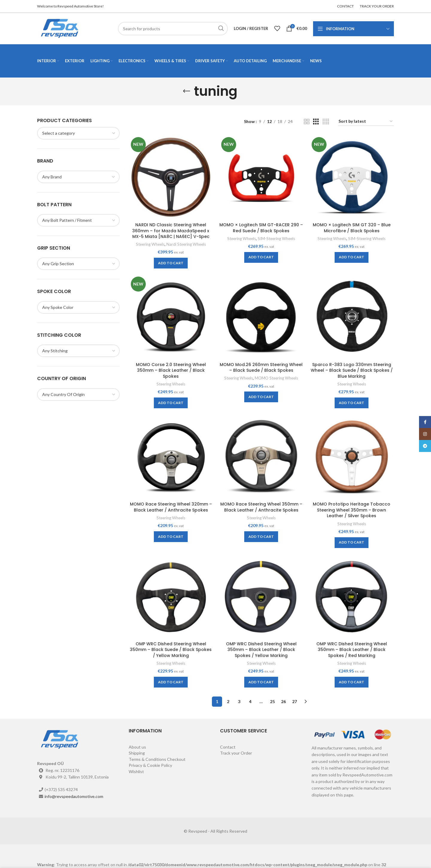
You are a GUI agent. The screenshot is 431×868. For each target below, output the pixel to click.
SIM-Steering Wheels (276, 239)
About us (137, 747)
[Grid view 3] (316, 122)
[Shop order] (366, 122)
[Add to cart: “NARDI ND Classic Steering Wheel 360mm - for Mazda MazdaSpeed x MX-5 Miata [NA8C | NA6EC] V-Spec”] (171, 263)
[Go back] (186, 91)
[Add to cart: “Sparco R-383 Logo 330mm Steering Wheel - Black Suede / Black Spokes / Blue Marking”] (352, 403)
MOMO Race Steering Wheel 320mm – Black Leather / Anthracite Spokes (171, 507)
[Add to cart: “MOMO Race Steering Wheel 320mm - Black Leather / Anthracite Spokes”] (171, 537)
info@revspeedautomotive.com (74, 796)
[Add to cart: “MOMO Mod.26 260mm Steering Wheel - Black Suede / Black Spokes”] (261, 397)
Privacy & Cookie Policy (150, 765)
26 (283, 701)
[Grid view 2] (307, 122)
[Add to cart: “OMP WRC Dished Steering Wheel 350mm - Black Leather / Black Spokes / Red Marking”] (352, 682)
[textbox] (59, 133)
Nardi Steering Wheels (186, 244)
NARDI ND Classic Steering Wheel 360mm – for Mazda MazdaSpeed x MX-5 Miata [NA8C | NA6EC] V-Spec (171, 231)
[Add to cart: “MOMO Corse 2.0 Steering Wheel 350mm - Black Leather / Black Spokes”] (171, 403)
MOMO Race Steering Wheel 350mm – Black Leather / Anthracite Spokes (261, 507)
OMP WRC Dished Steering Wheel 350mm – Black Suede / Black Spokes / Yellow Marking (171, 650)
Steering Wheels (150, 244)
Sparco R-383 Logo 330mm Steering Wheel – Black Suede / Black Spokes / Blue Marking (352, 370)
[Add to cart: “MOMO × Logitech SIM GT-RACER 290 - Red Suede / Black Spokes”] (261, 257)
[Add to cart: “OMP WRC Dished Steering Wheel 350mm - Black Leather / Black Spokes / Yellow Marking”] (261, 682)
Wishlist (136, 771)
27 (295, 701)
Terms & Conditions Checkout (157, 759)
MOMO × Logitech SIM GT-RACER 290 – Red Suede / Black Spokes (261, 228)
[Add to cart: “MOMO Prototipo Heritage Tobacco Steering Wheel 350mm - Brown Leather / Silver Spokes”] (352, 543)
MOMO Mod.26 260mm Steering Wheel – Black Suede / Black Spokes (261, 368)
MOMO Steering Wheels (276, 378)
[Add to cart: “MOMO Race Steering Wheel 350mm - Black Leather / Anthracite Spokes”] (261, 537)
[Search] (173, 29)
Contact (228, 747)
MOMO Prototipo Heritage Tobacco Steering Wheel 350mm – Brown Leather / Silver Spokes (352, 510)
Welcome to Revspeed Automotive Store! (70, 6)
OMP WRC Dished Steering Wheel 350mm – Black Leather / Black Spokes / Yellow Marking (261, 650)
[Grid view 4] (326, 122)
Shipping (137, 753)
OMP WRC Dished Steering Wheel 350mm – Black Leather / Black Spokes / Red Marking (352, 650)
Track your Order (236, 753)
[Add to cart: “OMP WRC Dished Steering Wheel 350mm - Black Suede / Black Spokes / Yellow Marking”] (171, 682)
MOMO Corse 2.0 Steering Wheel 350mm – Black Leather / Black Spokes (171, 370)
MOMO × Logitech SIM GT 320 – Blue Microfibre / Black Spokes (352, 228)
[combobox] (78, 133)
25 (272, 701)
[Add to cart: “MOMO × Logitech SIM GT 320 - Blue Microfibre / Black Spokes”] (352, 257)
